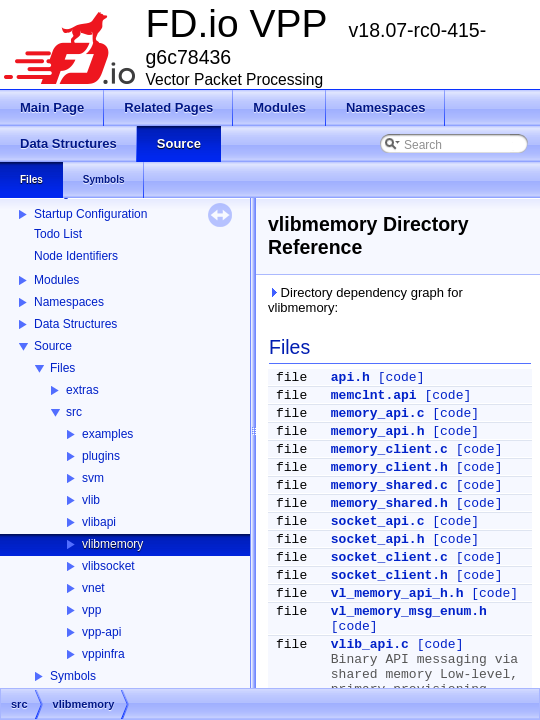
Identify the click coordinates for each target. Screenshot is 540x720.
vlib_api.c (370, 644)
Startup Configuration (90, 214)
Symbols (73, 676)
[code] (401, 377)
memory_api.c (378, 413)
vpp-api (101, 632)
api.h (350, 377)
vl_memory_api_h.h (397, 593)
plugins (101, 456)
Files (62, 368)
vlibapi (99, 522)
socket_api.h (378, 539)
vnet (93, 588)
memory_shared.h (389, 503)
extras (82, 390)
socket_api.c (378, 521)
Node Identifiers (76, 256)
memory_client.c (389, 449)
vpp (91, 610)
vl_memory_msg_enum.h (409, 611)
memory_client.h (389, 467)
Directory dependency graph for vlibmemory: (365, 300)
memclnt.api (374, 395)
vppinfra (103, 654)
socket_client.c (389, 557)
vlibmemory (112, 544)
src (74, 412)
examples (107, 434)
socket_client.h (389, 575)
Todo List (58, 234)
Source (53, 346)
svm (93, 478)
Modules (56, 280)
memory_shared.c (389, 485)
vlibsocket (108, 566)
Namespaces (69, 302)
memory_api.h (378, 431)
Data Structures (75, 324)
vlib (91, 500)
